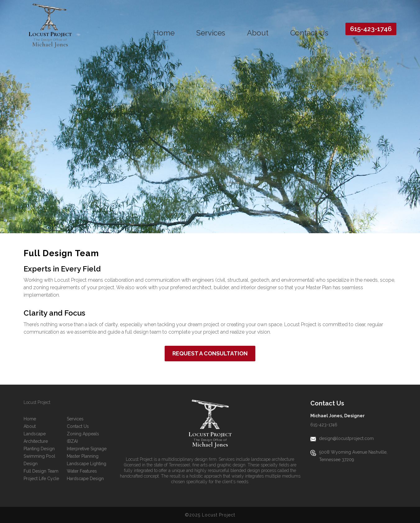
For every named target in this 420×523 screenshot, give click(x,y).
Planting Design (39, 449)
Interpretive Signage (87, 449)
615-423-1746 (371, 29)
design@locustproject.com (346, 438)
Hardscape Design (85, 479)
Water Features (82, 471)
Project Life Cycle (41, 479)
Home (164, 33)
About (258, 33)
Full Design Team (41, 471)
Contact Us (309, 33)
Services (211, 33)
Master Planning (83, 456)
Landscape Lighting (87, 464)
